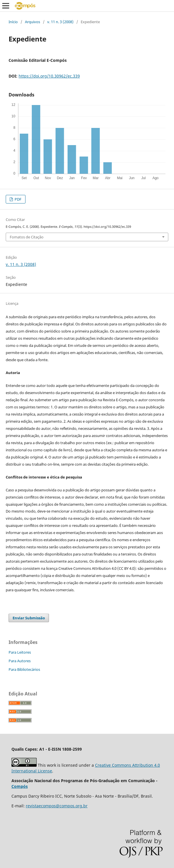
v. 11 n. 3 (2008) (60, 22)
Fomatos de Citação (27, 237)
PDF (18, 199)
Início (13, 22)
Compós (20, 786)
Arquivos (32, 22)
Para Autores (20, 661)
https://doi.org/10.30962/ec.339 (49, 76)
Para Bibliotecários (24, 669)
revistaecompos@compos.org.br (57, 806)
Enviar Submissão (29, 618)
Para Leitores (20, 652)
